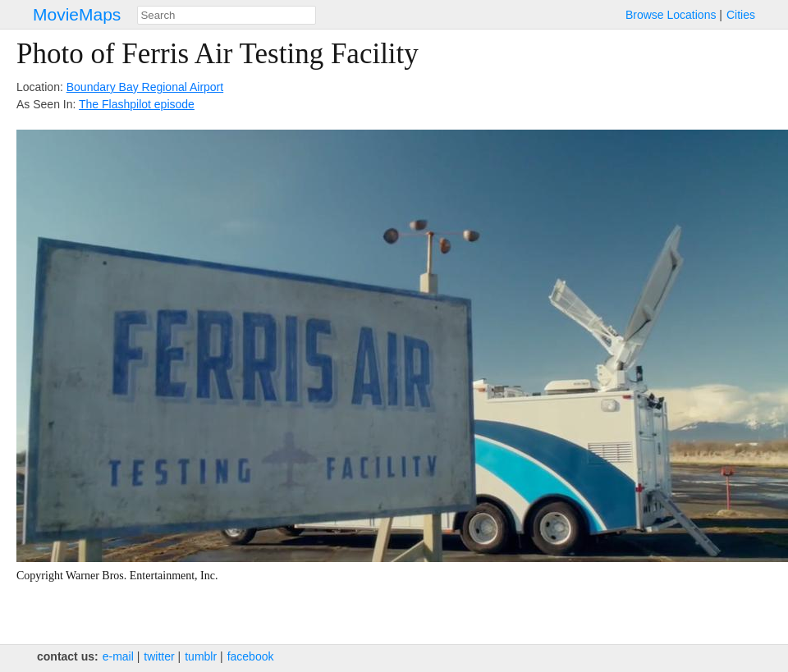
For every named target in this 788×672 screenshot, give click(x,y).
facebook (251, 656)
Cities (741, 15)
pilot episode (162, 104)
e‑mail (118, 656)
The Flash (104, 104)
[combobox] (227, 15)
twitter (159, 656)
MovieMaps (77, 14)
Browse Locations (671, 15)
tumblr (201, 656)
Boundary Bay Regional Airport (145, 87)
